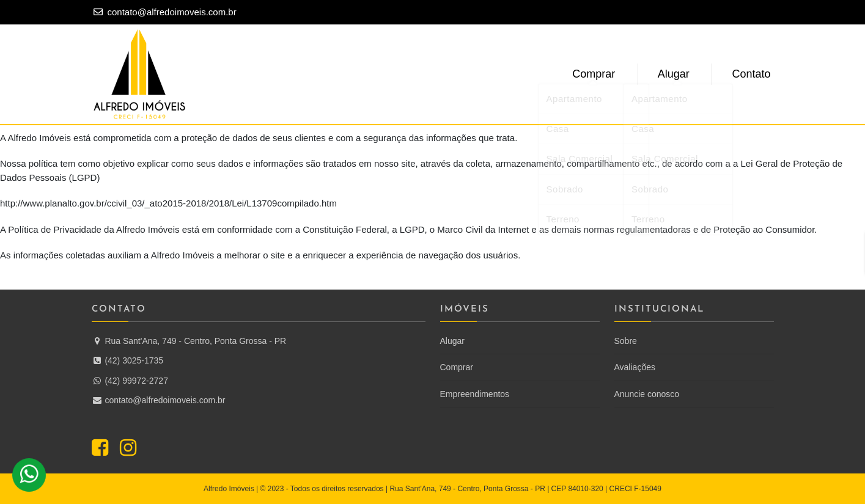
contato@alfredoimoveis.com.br (172, 12)
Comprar (600, 74)
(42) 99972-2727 (130, 381)
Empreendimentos (475, 394)
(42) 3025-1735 (128, 360)
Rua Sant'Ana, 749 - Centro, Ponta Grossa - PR (189, 341)
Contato (752, 74)
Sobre (626, 341)
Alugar (677, 74)
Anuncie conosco (647, 394)
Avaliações (635, 367)
